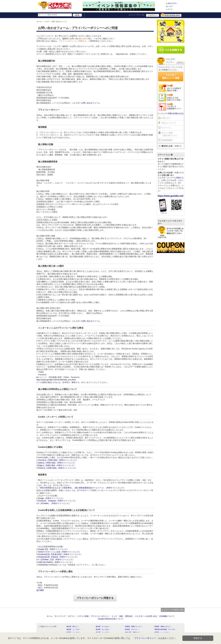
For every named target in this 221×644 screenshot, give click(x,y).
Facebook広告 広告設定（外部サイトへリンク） (58, 557)
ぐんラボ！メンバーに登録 (169, 178)
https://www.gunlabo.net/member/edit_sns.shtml (56, 380)
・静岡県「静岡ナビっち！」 (134, 626)
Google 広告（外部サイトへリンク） (53, 549)
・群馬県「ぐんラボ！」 (73, 632)
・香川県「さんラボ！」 (103, 632)
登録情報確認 (167, 140)
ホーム (170, 9)
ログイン (153, 15)
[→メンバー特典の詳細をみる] (171, 113)
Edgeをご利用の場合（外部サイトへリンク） (57, 465)
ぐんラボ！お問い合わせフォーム (86, 103)
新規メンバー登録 (171, 15)
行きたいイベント (169, 123)
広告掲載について (167, 616)
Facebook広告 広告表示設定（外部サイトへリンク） (60, 554)
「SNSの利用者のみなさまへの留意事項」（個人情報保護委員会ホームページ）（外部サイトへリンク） (82, 488)
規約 (121, 616)
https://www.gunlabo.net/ (171, 196)
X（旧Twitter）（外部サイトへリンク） (54, 503)
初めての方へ (173, 3)
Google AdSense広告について (110, 619)
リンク (114, 616)
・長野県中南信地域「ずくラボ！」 (165, 629)
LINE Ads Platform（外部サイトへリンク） (56, 562)
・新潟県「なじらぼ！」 (103, 629)
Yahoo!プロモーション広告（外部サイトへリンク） (59, 552)
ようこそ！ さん (137, 15)
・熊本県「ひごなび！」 (103, 626)
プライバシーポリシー (100, 616)
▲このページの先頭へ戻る (173, 610)
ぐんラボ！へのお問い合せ (146, 616)
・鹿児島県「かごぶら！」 (104, 635)
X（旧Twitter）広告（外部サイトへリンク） (56, 560)
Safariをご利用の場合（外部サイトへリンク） (57, 463)
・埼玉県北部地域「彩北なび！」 (135, 635)
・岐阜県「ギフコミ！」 (132, 629)
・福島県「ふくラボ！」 (73, 629)
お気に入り (166, 118)
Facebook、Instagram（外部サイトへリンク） (57, 501)
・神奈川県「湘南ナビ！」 (133, 632)
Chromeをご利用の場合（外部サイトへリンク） (58, 460)
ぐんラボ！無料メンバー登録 (171, 76)
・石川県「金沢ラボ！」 (73, 635)
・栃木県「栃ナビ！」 (73, 626)
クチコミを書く (171, 50)
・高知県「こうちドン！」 (162, 635)
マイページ (166, 128)
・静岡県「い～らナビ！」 (162, 632)
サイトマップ (60, 616)
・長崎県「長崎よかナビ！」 (163, 626)
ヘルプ (170, 6)
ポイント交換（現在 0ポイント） (170, 134)
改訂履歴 (40, 590)
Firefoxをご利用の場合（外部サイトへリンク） (57, 468)
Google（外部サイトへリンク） (51, 498)
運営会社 (129, 616)
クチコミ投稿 (83, 616)
